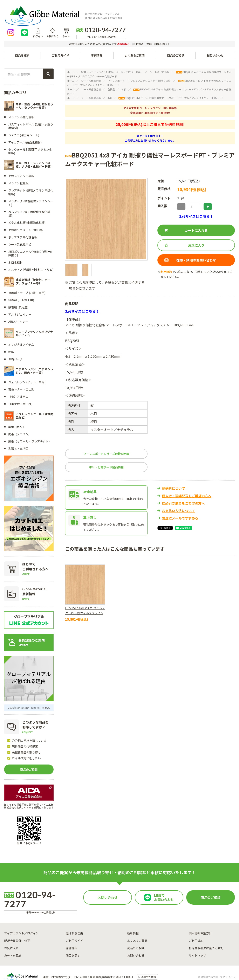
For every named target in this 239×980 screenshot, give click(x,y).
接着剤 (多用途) (18, 289)
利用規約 (166, 254)
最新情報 (133, 915)
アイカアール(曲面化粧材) (25, 124)
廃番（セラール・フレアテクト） (30, 424)
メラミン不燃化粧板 (21, 99)
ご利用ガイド (60, 38)
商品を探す (73, 937)
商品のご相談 (176, 38)
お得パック (15, 341)
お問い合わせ (215, 38)
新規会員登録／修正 (17, 923)
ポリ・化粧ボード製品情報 (106, 449)
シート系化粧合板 (159, 54)
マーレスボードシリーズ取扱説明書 (106, 436)
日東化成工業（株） (21, 386)
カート (175, 16)
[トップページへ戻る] (32, 13)
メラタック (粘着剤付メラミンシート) (31, 185)
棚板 (11, 334)
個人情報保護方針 (200, 915)
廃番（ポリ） (17, 409)
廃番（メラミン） (20, 416)
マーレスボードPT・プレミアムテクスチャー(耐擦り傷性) (139, 63)
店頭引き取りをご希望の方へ (183, 485)
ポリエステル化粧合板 (23, 219)
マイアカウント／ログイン (21, 915)
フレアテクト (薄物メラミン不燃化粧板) (31, 174)
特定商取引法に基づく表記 (206, 930)
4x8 (110, 80)
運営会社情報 (149, 959)
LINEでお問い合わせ (164, 880)
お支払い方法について (178, 493)
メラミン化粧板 (18, 165)
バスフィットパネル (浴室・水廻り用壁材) (31, 108)
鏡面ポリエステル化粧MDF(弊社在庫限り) (30, 236)
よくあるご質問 (135, 38)
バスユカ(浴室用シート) (24, 117)
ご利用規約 (196, 923)
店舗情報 (97, 38)
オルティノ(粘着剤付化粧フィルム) (31, 252)
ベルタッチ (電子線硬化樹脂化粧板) (29, 196)
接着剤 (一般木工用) (21, 282)
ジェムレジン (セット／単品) (27, 364)
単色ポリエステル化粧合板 (26, 212)
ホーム (71, 54)
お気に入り (162, 16)
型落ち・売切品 (18, 431)
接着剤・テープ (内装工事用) (27, 275)
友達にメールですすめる (180, 500)
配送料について (173, 471)
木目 (124, 72)
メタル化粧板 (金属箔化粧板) (27, 205)
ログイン (148, 16)
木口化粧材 (15, 245)
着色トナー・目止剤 (21, 372)
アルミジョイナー (20, 297)
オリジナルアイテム (21, 327)
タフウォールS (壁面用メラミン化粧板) (30, 133)
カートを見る (13, 937)
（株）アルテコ (18, 379)
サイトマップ (197, 937)
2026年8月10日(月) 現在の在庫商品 (29, 690)
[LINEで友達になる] (134, 13)
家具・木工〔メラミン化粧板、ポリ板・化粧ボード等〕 (112, 54)
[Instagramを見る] (121, 13)
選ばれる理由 (74, 915)
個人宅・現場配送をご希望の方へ (187, 478)
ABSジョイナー (18, 304)
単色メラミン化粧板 (21, 158)
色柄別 (111, 72)
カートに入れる (196, 213)
